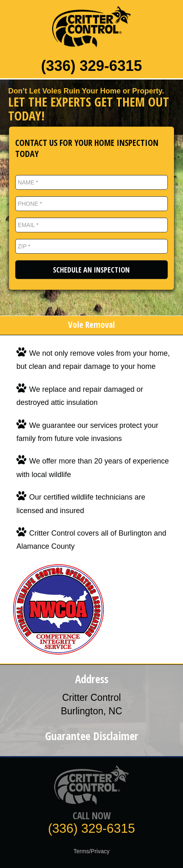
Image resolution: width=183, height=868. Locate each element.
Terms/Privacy (91, 851)
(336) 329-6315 (91, 66)
